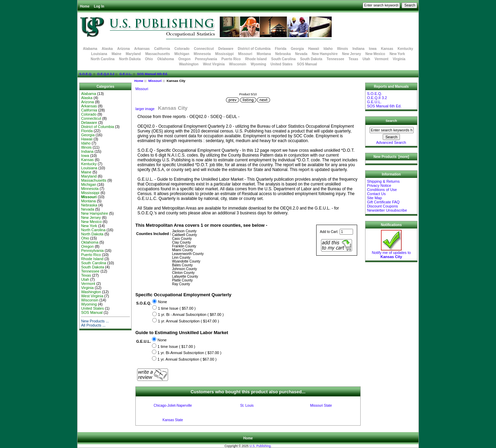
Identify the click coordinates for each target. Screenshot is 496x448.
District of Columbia (254, 49)
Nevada (301, 54)
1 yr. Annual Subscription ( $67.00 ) (187, 359)
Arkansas (142, 49)
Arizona (123, 49)
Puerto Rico (231, 59)
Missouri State (321, 406)
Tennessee (335, 59)
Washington (189, 64)
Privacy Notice (379, 185)
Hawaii (314, 49)
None (163, 302)
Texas (353, 59)
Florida (281, 49)
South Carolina (283, 59)
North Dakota (130, 59)
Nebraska (283, 54)
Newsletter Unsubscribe (387, 210)
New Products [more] (391, 157)
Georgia (297, 49)
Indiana (358, 49)
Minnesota (202, 54)
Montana (264, 54)
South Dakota (311, 59)
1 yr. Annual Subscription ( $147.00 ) (189, 321)
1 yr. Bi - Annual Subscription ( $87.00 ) (191, 315)
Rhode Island (256, 59)
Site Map (374, 198)
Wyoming (259, 64)
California (162, 49)
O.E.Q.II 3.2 (106, 74)
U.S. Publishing (260, 446)
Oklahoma (166, 59)
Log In (99, 6)
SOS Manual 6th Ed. (153, 74)
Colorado (182, 49)
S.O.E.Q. (86, 74)
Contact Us (376, 194)
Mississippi (225, 54)
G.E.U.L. (126, 74)
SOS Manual (307, 64)
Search (391, 121)
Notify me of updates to (391, 253)
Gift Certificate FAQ (383, 202)
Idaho (328, 49)
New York (397, 54)
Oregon (185, 59)
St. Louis (247, 406)
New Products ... (95, 321)
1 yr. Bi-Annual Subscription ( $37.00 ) (189, 353)
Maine (116, 54)
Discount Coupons (382, 206)
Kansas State (173, 420)
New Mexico (375, 54)
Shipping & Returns (383, 181)
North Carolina (102, 59)
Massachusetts (158, 54)
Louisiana (99, 54)
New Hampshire (325, 54)
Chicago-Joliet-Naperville (173, 406)
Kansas (387, 49)
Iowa (373, 49)
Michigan (182, 54)
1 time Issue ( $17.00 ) (176, 346)
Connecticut (204, 49)
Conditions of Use (382, 190)
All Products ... (93, 325)
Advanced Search (391, 142)
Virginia (399, 59)
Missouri (155, 81)
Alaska (107, 49)
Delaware (226, 49)
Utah (366, 59)
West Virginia (214, 64)
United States (281, 64)
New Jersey (352, 54)
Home (85, 6)
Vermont (382, 59)
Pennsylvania (206, 59)
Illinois (343, 49)
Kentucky (405, 49)
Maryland (133, 54)
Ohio (149, 59)
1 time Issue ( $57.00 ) (177, 308)
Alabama (90, 49)
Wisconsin (238, 64)
